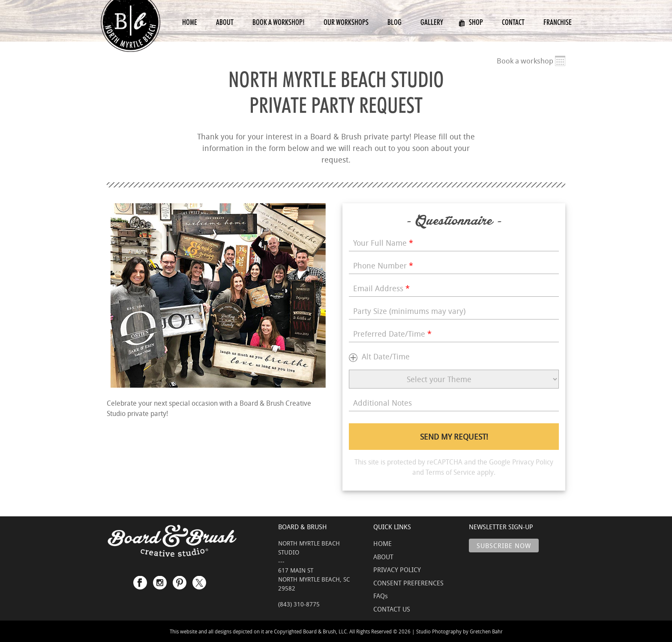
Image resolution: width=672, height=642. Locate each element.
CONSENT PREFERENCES (408, 583)
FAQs (381, 596)
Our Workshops (346, 22)
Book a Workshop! (279, 22)
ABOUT (383, 557)
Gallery (432, 22)
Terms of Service (450, 472)
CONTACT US (392, 609)
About (225, 22)
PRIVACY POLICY (397, 570)
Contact (513, 22)
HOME (382, 543)
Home (190, 22)
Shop (471, 22)
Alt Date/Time (386, 356)
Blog (394, 22)
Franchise (558, 22)
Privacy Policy (533, 462)
